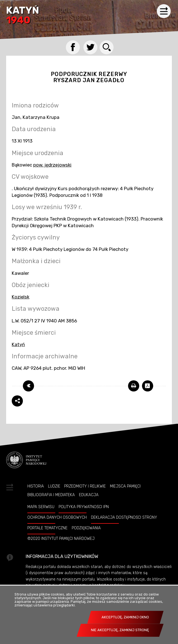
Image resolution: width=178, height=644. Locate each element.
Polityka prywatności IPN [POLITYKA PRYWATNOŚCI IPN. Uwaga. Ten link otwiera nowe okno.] (84, 507)
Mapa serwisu (41, 507)
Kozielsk (21, 297)
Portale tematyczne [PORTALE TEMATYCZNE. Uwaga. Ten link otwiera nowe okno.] (47, 528)
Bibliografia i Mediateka (51, 495)
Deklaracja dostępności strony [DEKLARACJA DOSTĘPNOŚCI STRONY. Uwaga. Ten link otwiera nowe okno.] (124, 517)
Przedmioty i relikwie (85, 486)
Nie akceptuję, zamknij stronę (120, 630)
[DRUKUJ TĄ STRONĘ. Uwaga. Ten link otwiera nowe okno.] (134, 386)
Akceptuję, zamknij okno (125, 617)
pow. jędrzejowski (52, 165)
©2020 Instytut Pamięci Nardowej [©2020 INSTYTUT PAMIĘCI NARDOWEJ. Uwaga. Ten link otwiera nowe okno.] (61, 538)
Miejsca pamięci (125, 486)
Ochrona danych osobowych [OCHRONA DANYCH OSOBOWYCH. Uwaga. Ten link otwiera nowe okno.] (57, 517)
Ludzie (54, 486)
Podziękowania (86, 528)
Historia (36, 486)
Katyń (23, 16)
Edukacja (89, 495)
